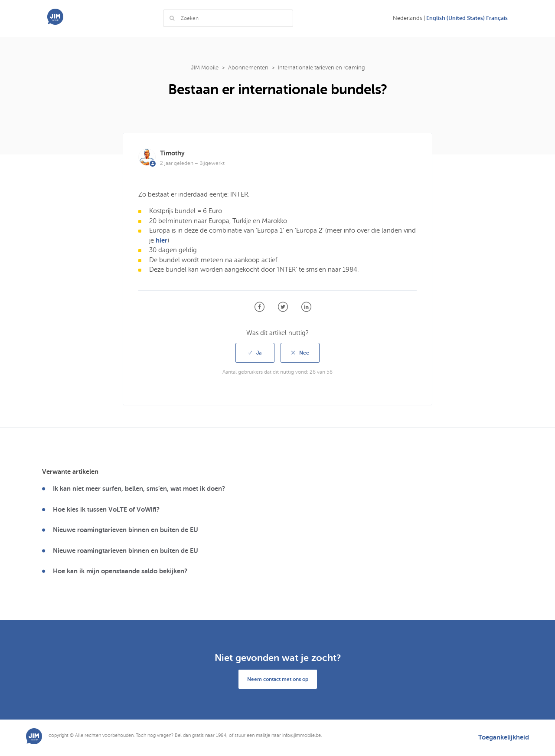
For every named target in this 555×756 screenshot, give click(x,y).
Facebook (260, 307)
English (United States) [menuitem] (456, 18)
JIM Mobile (205, 68)
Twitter (283, 307)
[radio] (255, 353)
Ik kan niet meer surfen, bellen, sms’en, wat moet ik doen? (139, 489)
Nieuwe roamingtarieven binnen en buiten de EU (126, 530)
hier (162, 240)
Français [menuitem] (497, 18)
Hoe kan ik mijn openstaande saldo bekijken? (120, 571)
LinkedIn (306, 307)
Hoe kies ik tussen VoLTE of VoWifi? (106, 509)
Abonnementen (248, 68)
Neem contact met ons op (278, 679)
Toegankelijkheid (504, 738)
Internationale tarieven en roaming (321, 68)
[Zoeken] (228, 18)
